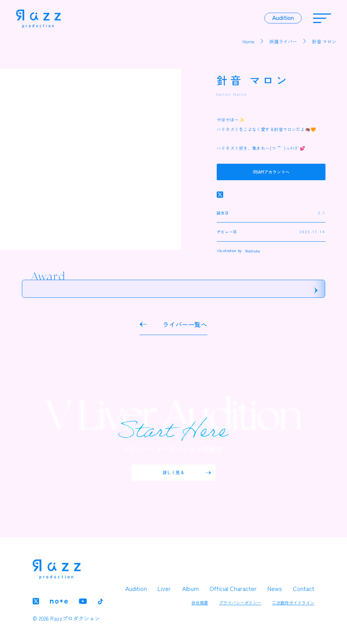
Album (190, 588)
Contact (304, 588)
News (275, 588)
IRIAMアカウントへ (271, 172)
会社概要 (200, 603)
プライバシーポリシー (240, 603)
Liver (164, 588)
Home (248, 41)
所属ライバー (283, 41)
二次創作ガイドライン (293, 603)
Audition (136, 588)
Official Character (233, 588)
